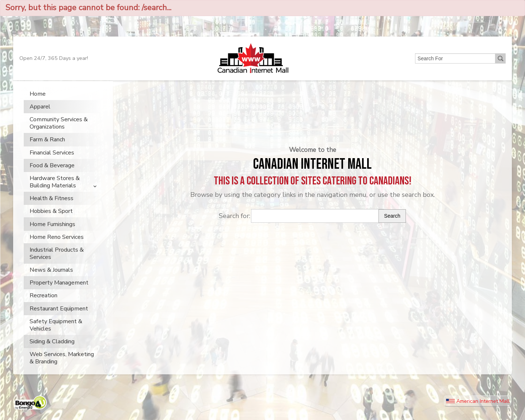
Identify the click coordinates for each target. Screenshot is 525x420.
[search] (454, 65)
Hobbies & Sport (51, 219)
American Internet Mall (478, 409)
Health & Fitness (52, 206)
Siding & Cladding (52, 350)
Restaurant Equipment (59, 317)
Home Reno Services (57, 245)
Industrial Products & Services (57, 261)
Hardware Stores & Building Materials (55, 190)
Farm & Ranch (47, 148)
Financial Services (52, 161)
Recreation (43, 304)
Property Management (59, 291)
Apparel (40, 115)
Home (38, 102)
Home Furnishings (52, 232)
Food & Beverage (52, 173)
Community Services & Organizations (59, 131)
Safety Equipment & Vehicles (56, 333)
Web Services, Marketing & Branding (62, 366)
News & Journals (51, 278)
